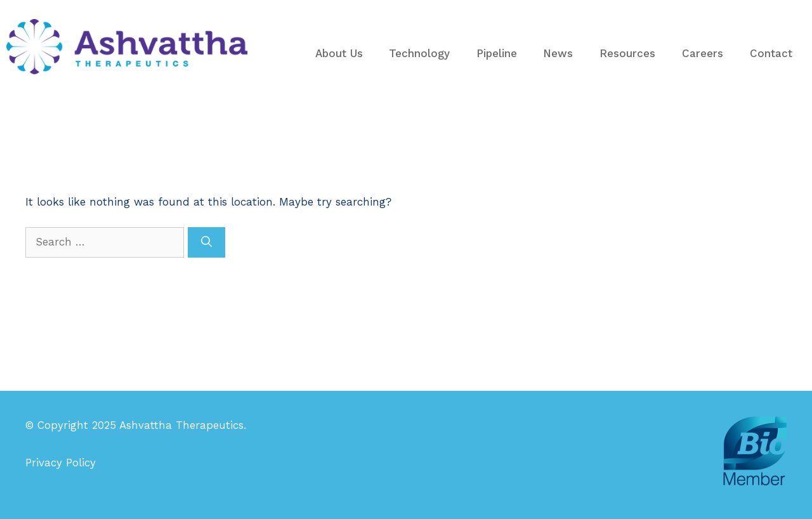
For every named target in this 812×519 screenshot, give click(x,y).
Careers (703, 53)
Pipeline (497, 53)
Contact (771, 53)
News (558, 53)
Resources (627, 53)
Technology (419, 53)
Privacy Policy (61, 463)
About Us (339, 53)
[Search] (206, 242)
